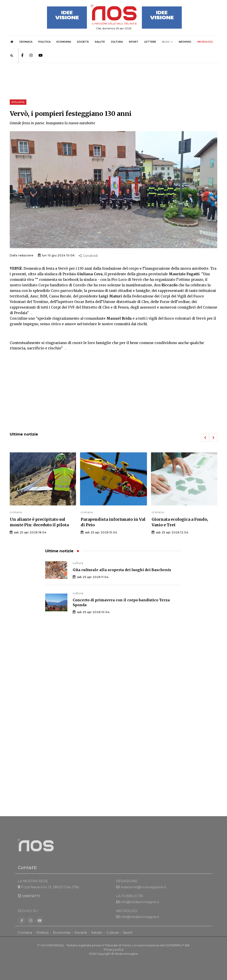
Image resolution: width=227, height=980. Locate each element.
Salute (97, 937)
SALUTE (100, 42)
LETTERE (150, 42)
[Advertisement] (113, 392)
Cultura (113, 937)
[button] (205, 438)
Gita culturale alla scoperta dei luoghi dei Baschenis (122, 570)
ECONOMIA (64, 42)
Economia (62, 937)
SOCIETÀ (83, 42)
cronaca (16, 512)
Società (81, 937)
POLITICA (44, 42)
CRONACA (26, 42)
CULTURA (117, 42)
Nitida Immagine (126, 959)
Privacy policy (114, 955)
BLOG (166, 42)
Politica (42, 937)
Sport (128, 937)
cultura (78, 563)
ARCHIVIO (185, 42)
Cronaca (25, 937)
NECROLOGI (205, 42)
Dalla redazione (22, 255)
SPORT (134, 42)
